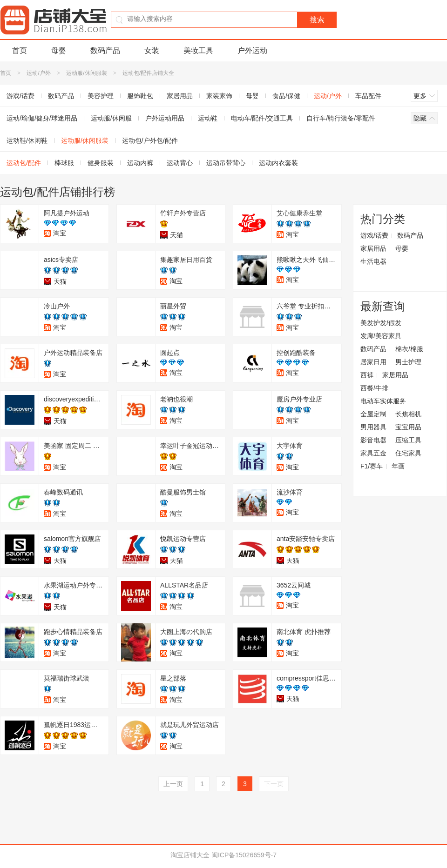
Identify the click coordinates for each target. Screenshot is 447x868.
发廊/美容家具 (381, 336)
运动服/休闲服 (111, 118)
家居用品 (180, 96)
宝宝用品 (408, 427)
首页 (20, 50)
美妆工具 (198, 50)
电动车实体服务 (383, 401)
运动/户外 (38, 73)
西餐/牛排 (374, 388)
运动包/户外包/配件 (150, 140)
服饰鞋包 (140, 96)
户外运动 (252, 50)
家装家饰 (219, 96)
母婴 (59, 50)
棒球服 (64, 163)
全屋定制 (373, 414)
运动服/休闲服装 (86, 73)
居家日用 (373, 362)
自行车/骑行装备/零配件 (341, 118)
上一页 (173, 784)
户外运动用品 (165, 118)
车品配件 (368, 96)
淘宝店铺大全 (190, 855)
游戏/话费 (374, 235)
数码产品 (105, 50)
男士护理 (408, 362)
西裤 (367, 375)
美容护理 (101, 96)
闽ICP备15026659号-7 (244, 855)
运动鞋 (208, 118)
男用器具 (373, 427)
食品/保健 (286, 96)
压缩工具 (408, 440)
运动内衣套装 (278, 163)
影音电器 (373, 440)
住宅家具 (408, 453)
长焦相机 (408, 414)
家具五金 (373, 453)
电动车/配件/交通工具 (262, 118)
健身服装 (101, 163)
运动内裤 (140, 163)
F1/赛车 (372, 466)
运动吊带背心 (226, 163)
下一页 (274, 784)
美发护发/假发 (381, 323)
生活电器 (373, 261)
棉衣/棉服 (409, 349)
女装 (152, 50)
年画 (398, 466)
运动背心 (180, 163)
